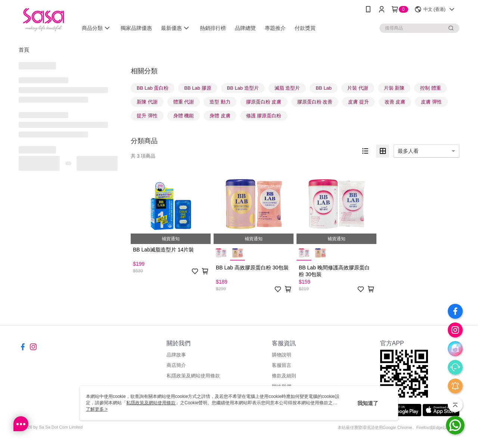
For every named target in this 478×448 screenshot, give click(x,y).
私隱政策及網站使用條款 (193, 376)
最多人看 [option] (408, 151)
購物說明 (282, 355)
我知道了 (368, 403)
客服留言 (282, 365)
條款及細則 (284, 376)
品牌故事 (176, 355)
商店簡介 (176, 365)
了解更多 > (97, 409)
